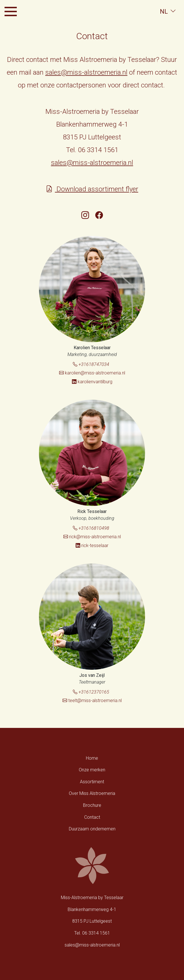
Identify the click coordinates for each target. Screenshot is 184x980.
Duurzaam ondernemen (92, 829)
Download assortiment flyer (92, 189)
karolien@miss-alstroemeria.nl (92, 373)
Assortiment (92, 782)
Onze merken (92, 770)
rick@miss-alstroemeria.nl (92, 537)
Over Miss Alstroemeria (92, 793)
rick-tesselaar (92, 546)
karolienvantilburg (92, 382)
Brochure (92, 805)
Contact (92, 817)
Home (92, 758)
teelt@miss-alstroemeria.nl (92, 701)
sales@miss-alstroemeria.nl (86, 72)
